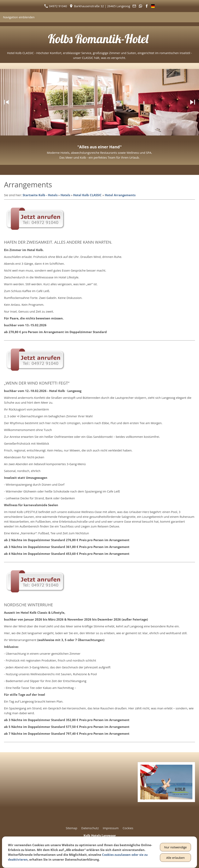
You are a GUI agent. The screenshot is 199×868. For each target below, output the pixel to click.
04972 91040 (56, 6)
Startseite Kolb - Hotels (40, 195)
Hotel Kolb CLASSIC (87, 195)
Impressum (111, 828)
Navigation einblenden (19, 17)
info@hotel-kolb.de (103, 855)
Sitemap (71, 828)
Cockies (128, 828)
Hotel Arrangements (120, 195)
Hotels (65, 195)
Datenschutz (90, 828)
